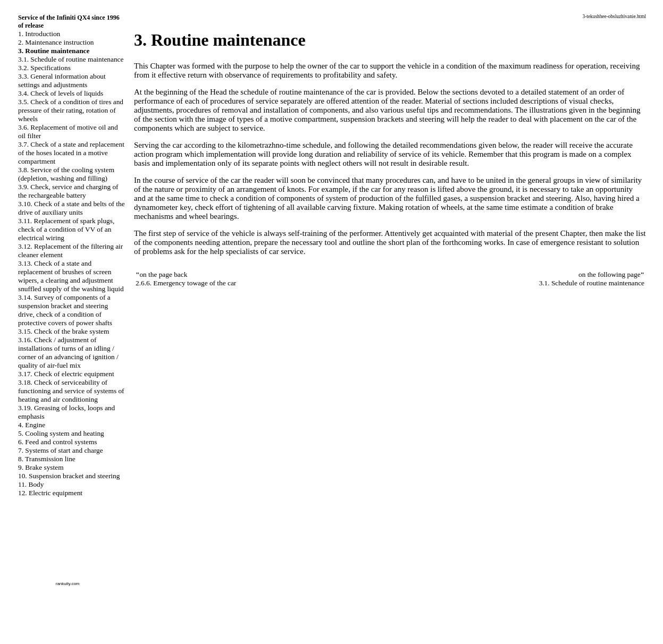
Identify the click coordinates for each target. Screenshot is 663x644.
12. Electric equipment (50, 493)
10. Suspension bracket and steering (69, 476)
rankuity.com (68, 584)
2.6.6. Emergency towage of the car (186, 283)
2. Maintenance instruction (56, 42)
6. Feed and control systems (57, 442)
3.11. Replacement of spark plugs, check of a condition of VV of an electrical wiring (66, 229)
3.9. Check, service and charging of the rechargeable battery (68, 191)
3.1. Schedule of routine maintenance (71, 59)
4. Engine (32, 425)
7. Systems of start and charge (61, 450)
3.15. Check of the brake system (64, 331)
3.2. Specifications (44, 68)
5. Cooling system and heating (61, 433)
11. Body (31, 484)
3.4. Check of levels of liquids (61, 93)
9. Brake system (41, 467)
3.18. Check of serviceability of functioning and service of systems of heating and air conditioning (71, 391)
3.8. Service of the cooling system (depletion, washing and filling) (66, 174)
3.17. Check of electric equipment (66, 374)
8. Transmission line (47, 459)
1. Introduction (39, 34)
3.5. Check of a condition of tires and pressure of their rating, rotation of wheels (71, 110)
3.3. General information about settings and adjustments (62, 80)
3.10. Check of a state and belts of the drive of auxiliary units (72, 208)
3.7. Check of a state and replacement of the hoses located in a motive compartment (71, 153)
